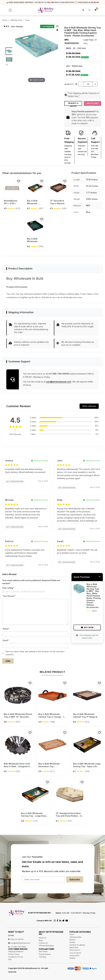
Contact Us (43, 943)
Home (5, 20)
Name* (6, 629)
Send (8, 661)
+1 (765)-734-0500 (17, 947)
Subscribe (75, 879)
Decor (72, 934)
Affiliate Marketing (46, 946)
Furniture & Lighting (77, 945)
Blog (41, 940)
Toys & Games (75, 953)
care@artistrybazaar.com (59, 382)
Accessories (75, 955)
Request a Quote (73, 104)
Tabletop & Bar (16, 20)
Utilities (72, 958)
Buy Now (87, 627)
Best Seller (43, 952)
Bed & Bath (74, 948)
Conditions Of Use (16, 957)
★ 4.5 (6, 26)
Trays (27, 20)
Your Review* (9, 596)
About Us (43, 938)
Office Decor (75, 950)
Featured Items (45, 954)
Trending (42, 957)
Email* (6, 640)
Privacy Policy (14, 954)
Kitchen (72, 940)
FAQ (10, 959)
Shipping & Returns (16, 952)
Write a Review (89, 406)
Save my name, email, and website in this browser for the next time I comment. (35, 653)
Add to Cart (93, 103)
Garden (72, 942)
